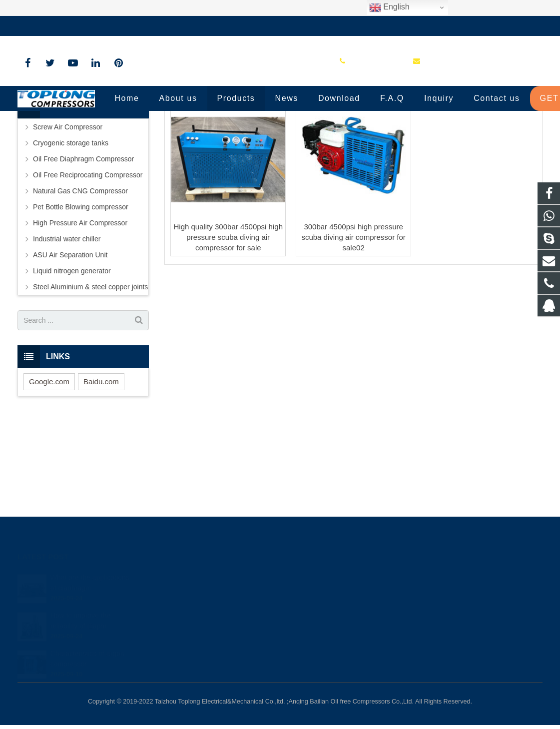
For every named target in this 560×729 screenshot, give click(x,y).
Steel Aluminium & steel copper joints (90, 375)
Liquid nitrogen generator (72, 359)
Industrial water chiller (67, 327)
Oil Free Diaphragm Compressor (83, 247)
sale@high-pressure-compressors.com (160, 26)
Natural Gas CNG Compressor (80, 279)
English (389, 7)
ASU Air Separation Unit (70, 343)
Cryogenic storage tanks (71, 231)
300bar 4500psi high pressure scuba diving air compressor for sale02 (353, 326)
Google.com (49, 469)
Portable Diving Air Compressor (280, 136)
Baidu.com (101, 469)
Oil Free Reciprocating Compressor (88, 263)
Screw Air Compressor (68, 215)
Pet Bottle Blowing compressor (81, 295)
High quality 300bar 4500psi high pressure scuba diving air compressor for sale (228, 326)
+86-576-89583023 (55, 26)
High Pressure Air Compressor (80, 311)
